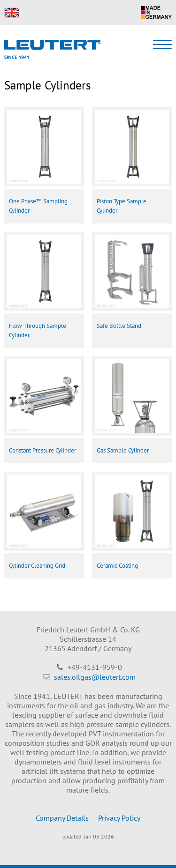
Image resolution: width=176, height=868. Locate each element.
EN (12, 13)
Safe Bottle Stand (119, 326)
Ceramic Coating (117, 566)
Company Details (62, 818)
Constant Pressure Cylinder (42, 450)
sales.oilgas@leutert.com (95, 677)
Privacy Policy (119, 818)
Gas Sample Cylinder (123, 450)
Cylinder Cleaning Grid (37, 566)
